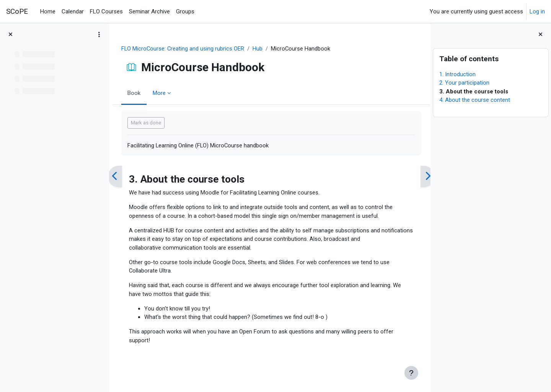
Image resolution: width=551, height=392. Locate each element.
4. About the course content (475, 100)
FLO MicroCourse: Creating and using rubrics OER (186, 49)
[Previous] (118, 177)
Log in (537, 11)
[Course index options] (99, 34)
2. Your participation (464, 83)
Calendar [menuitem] (73, 11)
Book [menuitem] (137, 93)
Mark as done (149, 123)
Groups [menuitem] (185, 11)
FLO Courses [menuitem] (106, 11)
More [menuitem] (162, 93)
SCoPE (17, 11)
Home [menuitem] (48, 11)
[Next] (422, 177)
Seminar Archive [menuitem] (149, 11)
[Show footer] (411, 373)
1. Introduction (457, 74)
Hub (261, 49)
